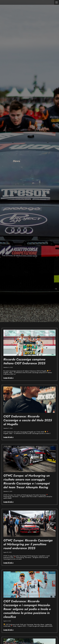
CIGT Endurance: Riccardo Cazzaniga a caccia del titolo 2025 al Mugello (28, 420)
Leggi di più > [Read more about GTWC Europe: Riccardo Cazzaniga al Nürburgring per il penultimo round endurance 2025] (8, 563)
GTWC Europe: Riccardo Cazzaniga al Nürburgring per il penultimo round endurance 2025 (28, 544)
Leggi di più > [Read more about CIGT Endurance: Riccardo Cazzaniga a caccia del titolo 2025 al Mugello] (8, 437)
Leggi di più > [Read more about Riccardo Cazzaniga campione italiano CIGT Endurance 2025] (8, 378)
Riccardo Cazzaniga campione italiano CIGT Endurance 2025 (24, 361)
